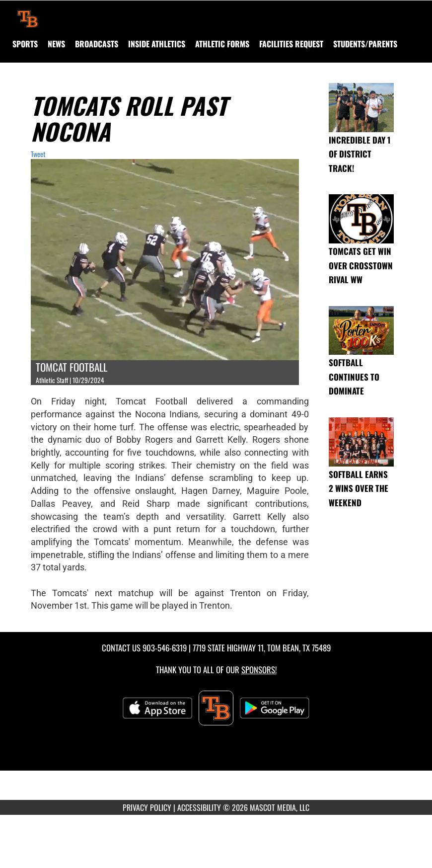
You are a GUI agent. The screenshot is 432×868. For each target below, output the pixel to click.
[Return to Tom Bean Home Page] (28, 13)
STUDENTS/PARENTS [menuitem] (365, 44)
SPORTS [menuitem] (25, 44)
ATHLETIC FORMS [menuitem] (222, 44)
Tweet (38, 154)
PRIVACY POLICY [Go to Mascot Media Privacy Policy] (147, 807)
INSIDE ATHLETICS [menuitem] (157, 44)
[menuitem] (56, 44)
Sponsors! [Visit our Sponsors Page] (259, 670)
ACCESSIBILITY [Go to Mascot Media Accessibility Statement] (199, 807)
